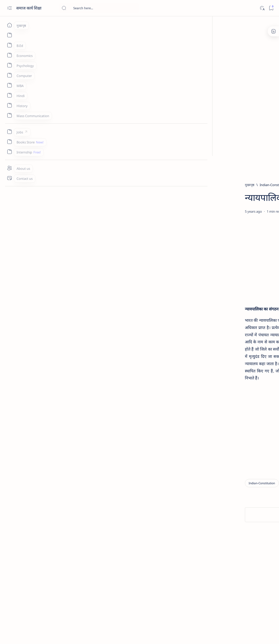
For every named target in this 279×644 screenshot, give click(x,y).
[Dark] (262, 8)
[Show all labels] (215, 394)
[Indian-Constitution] (54, 185)
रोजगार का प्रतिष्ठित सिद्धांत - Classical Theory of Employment (241, 274)
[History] (9, 105)
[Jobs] (9, 132)
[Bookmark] (271, 8)
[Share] (185, 223)
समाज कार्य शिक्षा (29, 8)
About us (210, 484)
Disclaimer (229, 484)
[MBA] (9, 85)
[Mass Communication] (9, 115)
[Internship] (9, 152)
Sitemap (263, 484)
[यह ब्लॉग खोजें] (99, 8)
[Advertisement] (149, 57)
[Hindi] (9, 95)
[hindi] (226, 237)
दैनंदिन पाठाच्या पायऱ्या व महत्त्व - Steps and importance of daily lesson (242, 197)
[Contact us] (9, 178)
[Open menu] (9, 8)
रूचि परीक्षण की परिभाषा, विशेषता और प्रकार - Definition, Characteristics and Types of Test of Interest (241, 222)
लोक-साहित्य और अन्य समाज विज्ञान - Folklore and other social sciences (240, 298)
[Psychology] (9, 65)
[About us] (9, 168)
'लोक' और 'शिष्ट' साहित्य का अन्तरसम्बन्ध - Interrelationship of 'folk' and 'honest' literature (242, 249)
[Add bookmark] (171, 223)
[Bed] (229, 187)
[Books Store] (9, 142)
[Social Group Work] (223, 382)
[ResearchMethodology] (241, 209)
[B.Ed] (9, 45)
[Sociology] (243, 332)
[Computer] (9, 75)
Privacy (247, 484)
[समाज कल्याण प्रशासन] (223, 357)
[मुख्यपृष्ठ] (9, 25)
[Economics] (9, 55)
